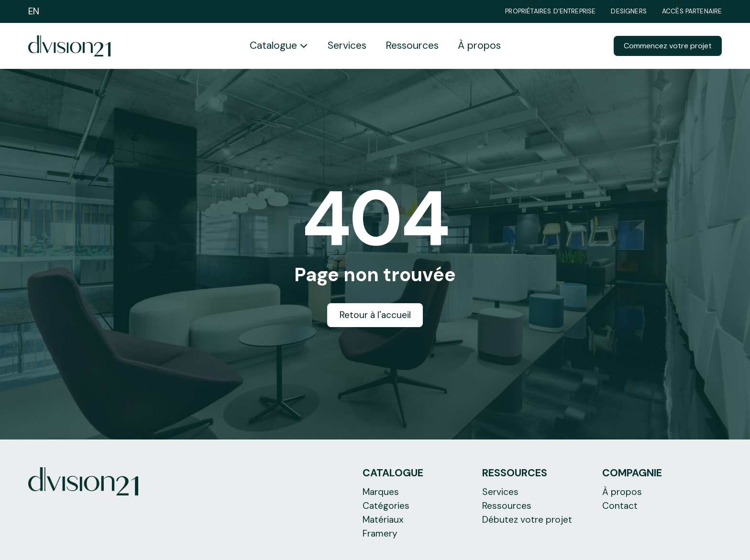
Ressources (412, 45)
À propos (479, 45)
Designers (629, 11)
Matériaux (383, 520)
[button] (279, 46)
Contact (620, 506)
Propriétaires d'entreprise (550, 11)
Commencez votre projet (668, 46)
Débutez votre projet (527, 520)
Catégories (386, 506)
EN (34, 11)
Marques (381, 492)
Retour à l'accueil (375, 315)
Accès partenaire (692, 11)
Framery (380, 533)
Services (347, 45)
